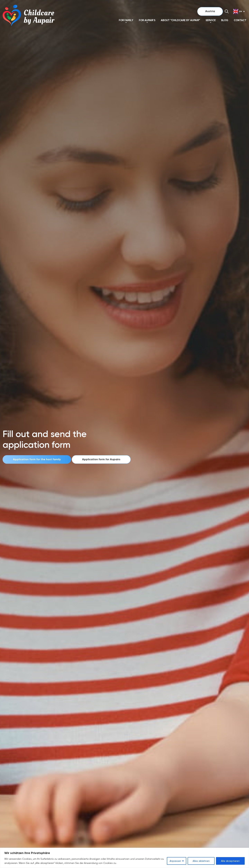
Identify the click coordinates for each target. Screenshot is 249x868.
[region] (124, 858)
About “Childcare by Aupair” (180, 20)
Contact (240, 20)
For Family (126, 20)
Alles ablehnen (201, 861)
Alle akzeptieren (230, 861)
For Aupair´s (147, 20)
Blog (225, 20)
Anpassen (175, 861)
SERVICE (211, 20)
